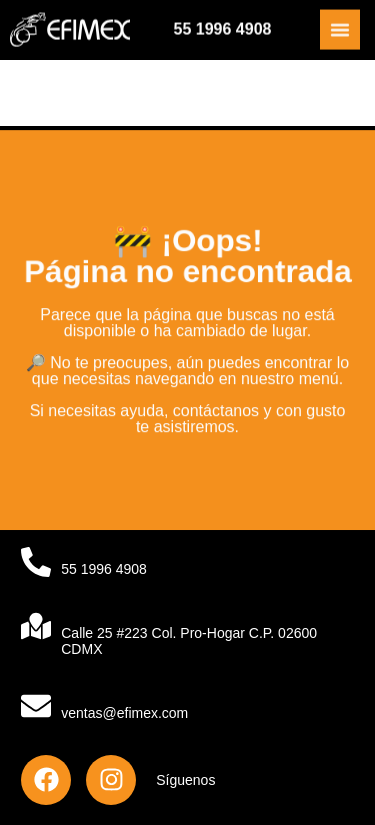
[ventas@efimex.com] (36, 706)
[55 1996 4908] (36, 562)
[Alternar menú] (340, 29)
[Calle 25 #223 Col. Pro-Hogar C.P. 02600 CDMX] (36, 626)
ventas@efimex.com (124, 713)
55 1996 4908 (223, 28)
